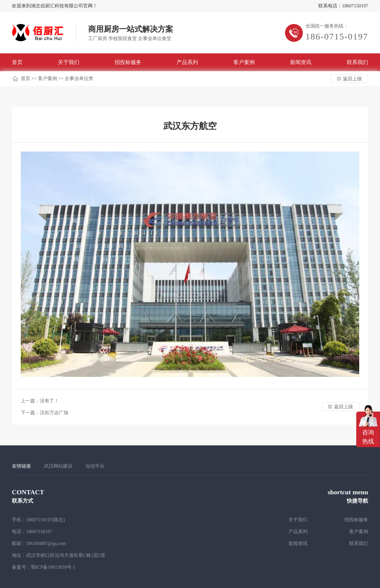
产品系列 (187, 62)
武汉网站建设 (58, 466)
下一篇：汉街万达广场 (45, 413)
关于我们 (69, 62)
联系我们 (357, 62)
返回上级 (352, 79)
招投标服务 (128, 62)
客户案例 (244, 62)
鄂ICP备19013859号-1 (53, 567)
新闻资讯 (301, 62)
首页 (17, 62)
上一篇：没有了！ (40, 401)
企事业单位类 (79, 78)
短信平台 (95, 466)
